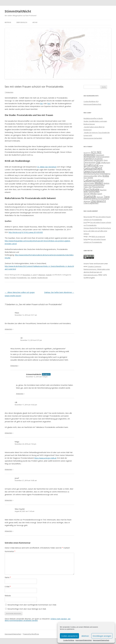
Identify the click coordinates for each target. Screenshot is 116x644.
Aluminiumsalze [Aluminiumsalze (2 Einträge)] (90, 157)
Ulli (16, 402)
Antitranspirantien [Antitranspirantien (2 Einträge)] (103, 157)
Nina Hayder (20, 509)
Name (8, 577)
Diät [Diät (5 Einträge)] (98, 162)
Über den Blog (22, 22)
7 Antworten (9, 92)
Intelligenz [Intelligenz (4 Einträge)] (105, 174)
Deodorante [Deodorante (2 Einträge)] (98, 160)
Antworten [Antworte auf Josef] (8, 500)
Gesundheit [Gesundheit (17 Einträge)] (93, 168)
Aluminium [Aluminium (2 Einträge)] (100, 155)
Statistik (49, 275)
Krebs (7, 278)
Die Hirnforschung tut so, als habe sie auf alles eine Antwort (97, 231)
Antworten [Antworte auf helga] (8, 469)
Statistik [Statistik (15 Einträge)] (90, 196)
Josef (17, 478)
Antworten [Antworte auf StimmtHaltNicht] (20, 394)
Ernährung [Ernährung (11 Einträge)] (91, 165)
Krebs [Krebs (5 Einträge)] (106, 176)
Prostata (13, 278)
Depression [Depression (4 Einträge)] (90, 162)
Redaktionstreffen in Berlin (93, 118)
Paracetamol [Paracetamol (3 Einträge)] (98, 187)
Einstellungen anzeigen (102, 636)
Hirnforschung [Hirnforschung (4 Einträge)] (91, 174)
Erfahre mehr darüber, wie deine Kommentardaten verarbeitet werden (38, 620)
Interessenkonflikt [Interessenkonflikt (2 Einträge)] (90, 176)
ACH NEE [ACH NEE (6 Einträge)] (96, 152)
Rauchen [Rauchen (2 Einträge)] (103, 190)
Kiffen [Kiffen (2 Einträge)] (100, 176)
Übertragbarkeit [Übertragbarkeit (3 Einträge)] (91, 203)
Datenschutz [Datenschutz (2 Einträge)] (88, 160)
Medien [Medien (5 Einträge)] (99, 183)
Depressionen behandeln (93, 138)
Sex (29, 278)
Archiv (35, 22)
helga (17, 442)
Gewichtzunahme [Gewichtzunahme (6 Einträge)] (94, 171)
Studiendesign (42, 278)
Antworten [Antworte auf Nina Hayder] (8, 531)
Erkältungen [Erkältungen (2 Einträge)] (106, 163)
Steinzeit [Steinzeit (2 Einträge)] (100, 197)
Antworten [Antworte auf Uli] (14, 366)
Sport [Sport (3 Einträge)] (100, 194)
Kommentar (10, 551)
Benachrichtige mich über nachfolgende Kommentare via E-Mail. (32, 605)
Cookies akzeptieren (69, 636)
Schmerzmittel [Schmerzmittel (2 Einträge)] (94, 192)
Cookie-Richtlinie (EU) (91, 101)
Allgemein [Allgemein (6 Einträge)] (90, 155)
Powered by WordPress (31, 634)
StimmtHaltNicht (18, 11)
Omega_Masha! (89, 228)
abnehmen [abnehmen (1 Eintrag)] (87, 153)
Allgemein (42, 275)
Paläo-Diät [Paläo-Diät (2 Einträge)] (88, 187)
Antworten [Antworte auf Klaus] (8, 329)
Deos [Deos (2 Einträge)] (106, 160)
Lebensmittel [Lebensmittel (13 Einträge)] (94, 180)
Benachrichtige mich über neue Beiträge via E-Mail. (27, 609)
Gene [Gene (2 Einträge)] (101, 166)
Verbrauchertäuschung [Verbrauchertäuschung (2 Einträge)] (100, 199)
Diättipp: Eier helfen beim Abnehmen (59, 292)
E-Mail (8, 587)
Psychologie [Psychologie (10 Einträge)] (91, 189)
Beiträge (8, 22)
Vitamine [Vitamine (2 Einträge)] (87, 201)
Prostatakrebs (22, 278)
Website (8, 596)
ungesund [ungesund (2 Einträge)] (87, 199)
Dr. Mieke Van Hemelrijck (47, 167)
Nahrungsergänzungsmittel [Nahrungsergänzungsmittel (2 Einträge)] (94, 185)
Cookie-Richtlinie (69, 640)
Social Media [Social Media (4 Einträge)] (90, 194)
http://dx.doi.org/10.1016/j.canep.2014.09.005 (26, 232)
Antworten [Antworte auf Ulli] (8, 433)
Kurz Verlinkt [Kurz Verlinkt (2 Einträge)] (88, 178)
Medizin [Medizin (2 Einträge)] (106, 183)
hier (41, 103)
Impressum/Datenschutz (84, 640)
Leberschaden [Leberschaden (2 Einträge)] (89, 183)
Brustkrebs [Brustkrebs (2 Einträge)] (99, 159)
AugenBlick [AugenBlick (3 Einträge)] (89, 158)
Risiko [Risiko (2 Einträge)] (86, 192)
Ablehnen (85, 636)
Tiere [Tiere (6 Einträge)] (107, 197)
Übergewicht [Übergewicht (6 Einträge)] (98, 201)
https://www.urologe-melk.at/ (45, 458)
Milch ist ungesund (98, 237)
